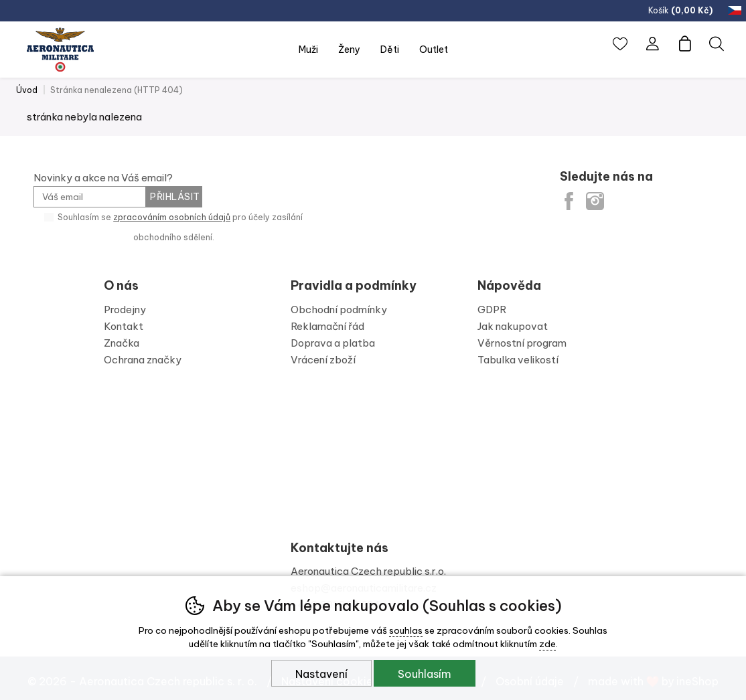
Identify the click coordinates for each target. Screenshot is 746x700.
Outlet (434, 50)
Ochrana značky (143, 360)
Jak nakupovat (513, 326)
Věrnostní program (522, 343)
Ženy (349, 50)
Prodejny (125, 310)
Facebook (569, 201)
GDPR (492, 310)
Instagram (595, 201)
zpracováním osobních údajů (172, 217)
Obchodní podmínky (339, 310)
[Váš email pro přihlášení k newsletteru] (89, 197)
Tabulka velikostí (518, 360)
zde (547, 644)
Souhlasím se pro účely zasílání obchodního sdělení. (173, 227)
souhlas (406, 630)
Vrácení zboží (323, 360)
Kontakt (124, 326)
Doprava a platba (333, 343)
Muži (308, 50)
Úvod (27, 90)
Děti (390, 50)
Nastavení (321, 674)
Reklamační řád (327, 326)
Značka (122, 343)
